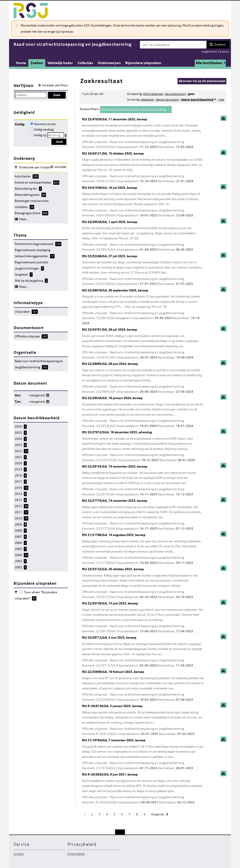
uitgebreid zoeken (215, 52)
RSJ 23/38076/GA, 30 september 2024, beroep (143, 307)
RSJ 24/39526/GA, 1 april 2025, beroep (143, 236)
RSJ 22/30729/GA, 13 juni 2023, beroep (143, 617)
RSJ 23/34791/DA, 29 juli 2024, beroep (143, 344)
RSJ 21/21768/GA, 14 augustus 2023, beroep (143, 549)
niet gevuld (37, 395)
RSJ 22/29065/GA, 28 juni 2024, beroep (143, 378)
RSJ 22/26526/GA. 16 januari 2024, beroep (143, 412)
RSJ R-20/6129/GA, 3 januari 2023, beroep (143, 720)
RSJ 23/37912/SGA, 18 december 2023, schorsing (143, 446)
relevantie (147, 100)
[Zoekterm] (173, 45)
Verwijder (61, 167)
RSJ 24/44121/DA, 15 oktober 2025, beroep (143, 168)
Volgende (157, 814)
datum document (167, 100)
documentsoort (175, 94)
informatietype (153, 94)
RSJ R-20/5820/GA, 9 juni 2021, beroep (143, 789)
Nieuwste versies (45, 124)
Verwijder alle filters (55, 85)
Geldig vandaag (44, 130)
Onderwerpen (109, 63)
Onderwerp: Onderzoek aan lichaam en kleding (133, 109)
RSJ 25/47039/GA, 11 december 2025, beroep (143, 133)
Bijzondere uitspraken (143, 63)
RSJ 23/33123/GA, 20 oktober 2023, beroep (143, 583)
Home (21, 63)
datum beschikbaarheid (197, 100)
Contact (19, 854)
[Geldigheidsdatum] (56, 135)
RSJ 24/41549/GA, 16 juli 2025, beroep (143, 202)
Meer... (24, 219)
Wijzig (47, 394)
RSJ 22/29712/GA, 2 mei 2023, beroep (143, 652)
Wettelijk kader (60, 63)
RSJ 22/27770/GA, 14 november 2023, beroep (143, 515)
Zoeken (220, 44)
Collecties (85, 63)
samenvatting (223, 118)
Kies (66, 135)
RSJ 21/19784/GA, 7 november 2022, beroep (143, 754)
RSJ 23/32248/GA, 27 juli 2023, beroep (143, 270)
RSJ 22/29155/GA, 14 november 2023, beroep (143, 481)
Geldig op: (40, 135)
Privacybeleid (76, 854)
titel (222, 100)
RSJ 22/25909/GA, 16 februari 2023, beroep (143, 686)
